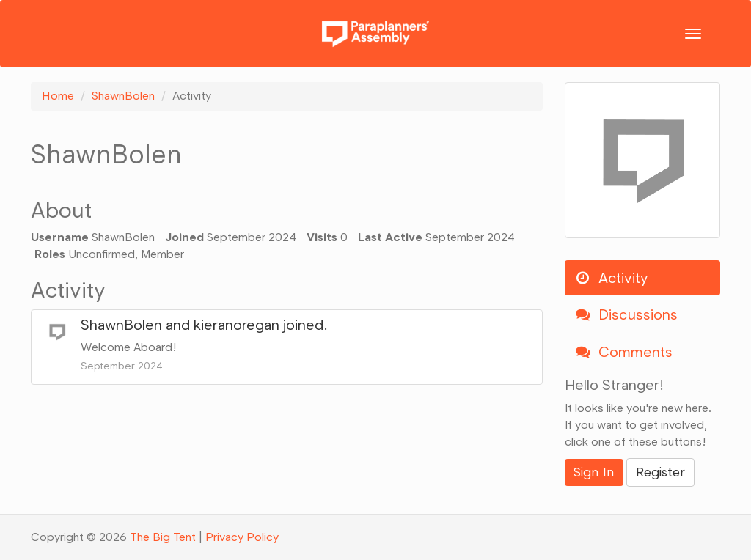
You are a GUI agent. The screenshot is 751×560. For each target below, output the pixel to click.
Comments (624, 352)
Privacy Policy (242, 537)
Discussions (627, 314)
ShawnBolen (121, 325)
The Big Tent (163, 537)
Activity (612, 278)
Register (660, 472)
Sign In (594, 472)
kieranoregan (237, 325)
